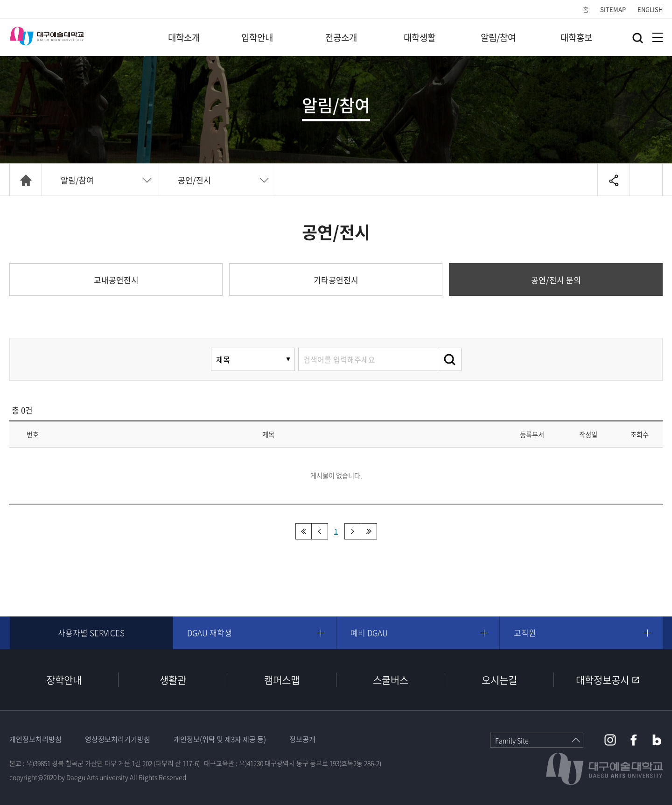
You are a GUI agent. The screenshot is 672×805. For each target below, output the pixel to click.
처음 (304, 531)
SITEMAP (613, 9)
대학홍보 (576, 37)
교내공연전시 (116, 280)
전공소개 (341, 37)
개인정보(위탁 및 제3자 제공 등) (220, 739)
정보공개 (302, 739)
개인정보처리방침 (35, 739)
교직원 (525, 633)
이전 (320, 531)
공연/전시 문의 (556, 280)
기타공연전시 (336, 280)
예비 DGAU (369, 633)
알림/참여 (498, 37)
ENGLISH (650, 9)
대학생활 (420, 37)
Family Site (512, 741)
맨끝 (369, 531)
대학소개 (184, 37)
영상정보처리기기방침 (118, 739)
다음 (353, 531)
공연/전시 (194, 180)
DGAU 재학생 (210, 633)
